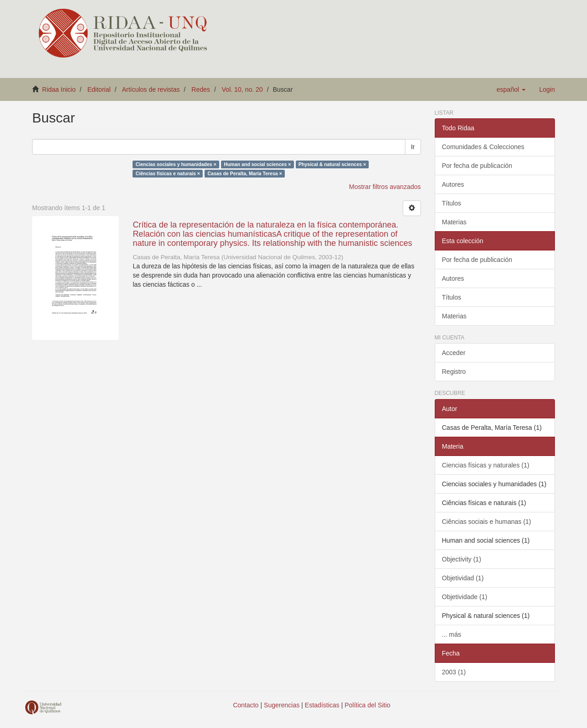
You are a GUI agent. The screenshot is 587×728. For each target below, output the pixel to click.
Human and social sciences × (257, 164)
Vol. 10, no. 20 (243, 89)
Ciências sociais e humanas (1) (487, 522)
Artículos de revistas (151, 89)
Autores (453, 184)
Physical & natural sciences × (332, 164)
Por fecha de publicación (477, 166)
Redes (201, 89)
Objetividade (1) (465, 597)
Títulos (452, 203)
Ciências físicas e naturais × (168, 173)
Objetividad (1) (463, 578)
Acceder (454, 353)
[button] (511, 89)
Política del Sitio (368, 705)
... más (452, 634)
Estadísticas (322, 705)
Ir (413, 147)
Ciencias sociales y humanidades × (176, 164)
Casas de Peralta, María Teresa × (245, 173)
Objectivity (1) (462, 559)
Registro (454, 372)
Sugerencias (282, 705)
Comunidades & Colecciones (483, 147)
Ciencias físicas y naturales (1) (486, 465)
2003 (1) (454, 672)
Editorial (99, 89)
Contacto (246, 705)
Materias (454, 222)
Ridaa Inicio (59, 89)
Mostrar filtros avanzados (385, 187)
